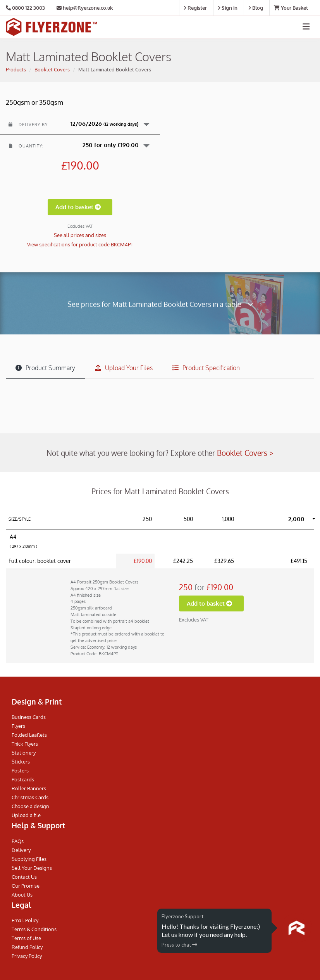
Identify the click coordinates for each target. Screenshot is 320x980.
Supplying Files (29, 859)
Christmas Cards (30, 797)
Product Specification (206, 368)
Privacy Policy (27, 956)
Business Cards (29, 717)
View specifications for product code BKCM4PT (80, 244)
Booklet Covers (52, 69)
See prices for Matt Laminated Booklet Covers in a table (160, 304)
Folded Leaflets (29, 735)
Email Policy (25, 920)
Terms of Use (26, 938)
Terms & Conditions (34, 929)
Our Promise (26, 886)
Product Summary (45, 368)
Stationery (24, 753)
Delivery (21, 850)
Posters (20, 770)
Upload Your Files (124, 368)
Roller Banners (29, 788)
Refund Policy (27, 947)
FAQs (18, 841)
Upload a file (26, 815)
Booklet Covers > (245, 453)
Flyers (18, 726)
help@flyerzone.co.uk (85, 8)
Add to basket (80, 207)
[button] (80, 124)
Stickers (21, 762)
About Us (22, 895)
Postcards (23, 779)
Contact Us (24, 877)
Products (16, 69)
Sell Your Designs (32, 868)
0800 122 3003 (28, 8)
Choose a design (30, 806)
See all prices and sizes (80, 235)
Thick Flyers (25, 744)
